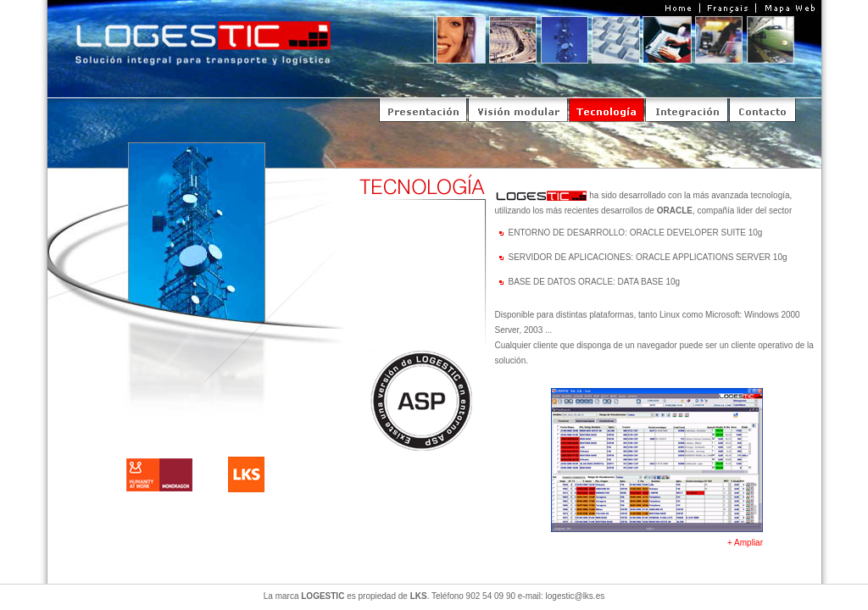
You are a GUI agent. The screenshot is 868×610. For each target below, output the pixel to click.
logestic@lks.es (576, 596)
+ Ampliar (745, 543)
